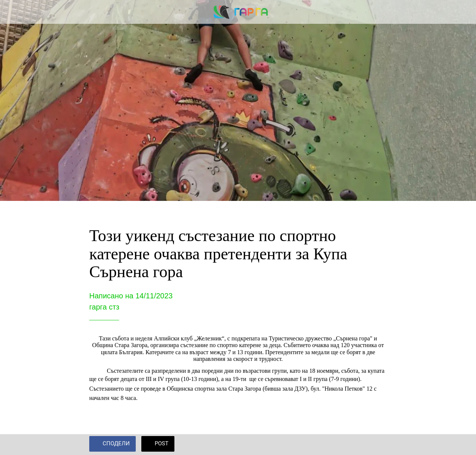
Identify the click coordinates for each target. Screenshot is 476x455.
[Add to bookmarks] (378, 445)
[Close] (12, 12)
